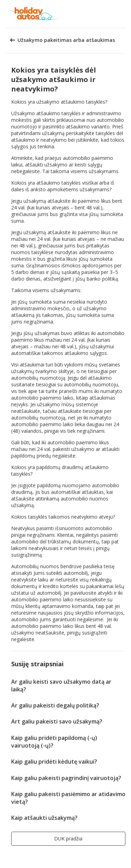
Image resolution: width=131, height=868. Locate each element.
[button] (123, 14)
